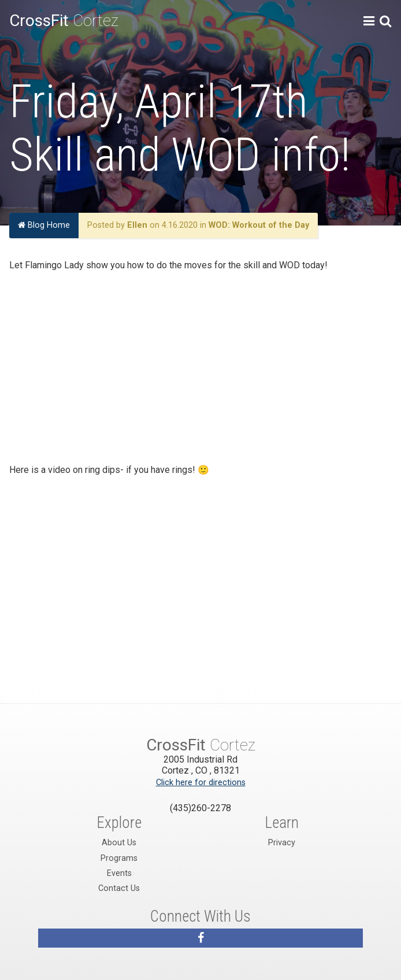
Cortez (64, 21)
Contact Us (119, 888)
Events (119, 873)
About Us (119, 843)
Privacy (282, 843)
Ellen (137, 225)
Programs (119, 858)
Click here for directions (201, 783)
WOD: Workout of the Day (259, 225)
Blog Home (44, 225)
